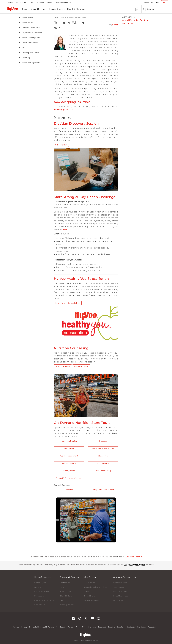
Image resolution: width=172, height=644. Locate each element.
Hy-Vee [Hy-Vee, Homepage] (10, 2)
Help (32, 2)
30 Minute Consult (63, 366)
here (65, 230)
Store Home (28, 18)
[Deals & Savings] (39, 9)
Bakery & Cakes (65, 591)
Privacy (24, 627)
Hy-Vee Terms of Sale (135, 565)
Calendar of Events (31, 28)
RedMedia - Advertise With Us (96, 587)
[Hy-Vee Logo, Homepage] (13, 9)
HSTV (50, 2)
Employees (92, 627)
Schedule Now (61, 145)
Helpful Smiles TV (119, 600)
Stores (56, 18)
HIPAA (83, 627)
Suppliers (121, 627)
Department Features (32, 33)
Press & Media (40, 605)
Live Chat (38, 587)
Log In (165, 2)
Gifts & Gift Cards (66, 596)
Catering (26, 58)
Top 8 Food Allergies (69, 463)
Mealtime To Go (66, 583)
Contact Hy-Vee (40, 583)
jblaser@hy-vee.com (63, 110)
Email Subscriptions (31, 38)
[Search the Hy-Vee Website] (161, 9)
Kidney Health (69, 471)
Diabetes (103, 441)
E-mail (115, 25)
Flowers (63, 587)
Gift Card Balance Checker (44, 600)
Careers (41, 2)
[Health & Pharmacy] (77, 9)
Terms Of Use (73, 627)
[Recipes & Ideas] (57, 9)
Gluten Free (103, 456)
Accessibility (153, 627)
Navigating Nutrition (69, 441)
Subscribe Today (133, 557)
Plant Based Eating (103, 471)
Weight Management (69, 456)
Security (63, 627)
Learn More (60, 303)
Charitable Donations (92, 600)
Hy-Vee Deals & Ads (120, 583)
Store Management (31, 63)
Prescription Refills (31, 53)
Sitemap (16, 627)
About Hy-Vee (90, 583)
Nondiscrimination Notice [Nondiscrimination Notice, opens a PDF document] (136, 627)
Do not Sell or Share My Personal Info (43, 627)
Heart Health (69, 448)
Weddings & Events (67, 605)
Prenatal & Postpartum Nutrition (69, 478)
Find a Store (21, 2)
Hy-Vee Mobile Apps (120, 596)
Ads (24, 48)
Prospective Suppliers (107, 627)
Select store (155, 2)
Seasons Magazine (63, 2)
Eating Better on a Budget (103, 448)
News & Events (90, 596)
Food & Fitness (103, 463)
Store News (27, 23)
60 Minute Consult (81, 366)
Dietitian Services (30, 43)
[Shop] (26, 9)
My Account (39, 596)
